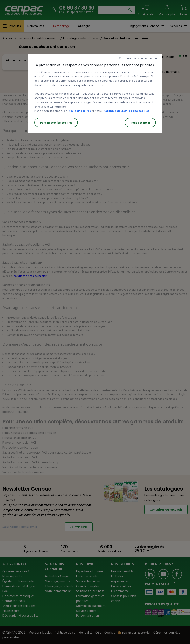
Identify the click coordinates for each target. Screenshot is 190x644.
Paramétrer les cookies (56, 123)
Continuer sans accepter (136, 58)
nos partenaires (80, 111)
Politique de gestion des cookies (126, 111)
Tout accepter (140, 123)
